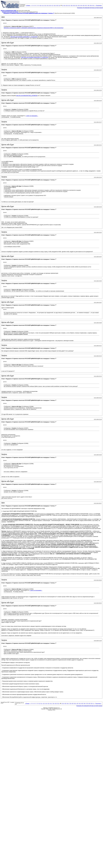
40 (92, 5)
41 (94, 5)
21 (59, 5)
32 (78, 5)
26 (68, 5)
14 (47, 5)
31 (77, 5)
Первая (28, 5)
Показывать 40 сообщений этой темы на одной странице (90, 8)
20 (58, 5)
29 (73, 5)
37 (87, 5)
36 (85, 5)
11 (42, 5)
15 (49, 5)
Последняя (99, 5)
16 (51, 5)
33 (80, 5)
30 (75, 5)
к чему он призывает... (32, 116)
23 (63, 5)
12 (44, 5)
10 (41, 5)
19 (56, 5)
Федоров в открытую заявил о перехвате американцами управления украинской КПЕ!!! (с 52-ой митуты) (34, 28)
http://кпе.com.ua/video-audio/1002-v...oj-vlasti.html (24, 37)
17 (53, 5)
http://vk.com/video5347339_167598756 (27, 96)
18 (54, 5)
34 (82, 5)
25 (66, 5)
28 (71, 5)
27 (70, 5)
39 (90, 5)
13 (46, 5)
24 (65, 5)
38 (89, 5)
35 (83, 5)
